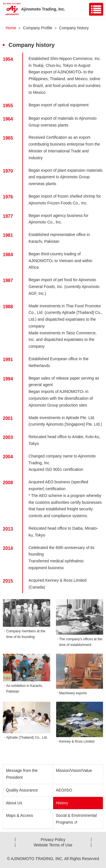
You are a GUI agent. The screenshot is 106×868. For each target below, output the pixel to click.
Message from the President (22, 774)
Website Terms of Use (53, 845)
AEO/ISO (64, 790)
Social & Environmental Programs (76, 819)
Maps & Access (20, 815)
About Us (14, 803)
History (62, 803)
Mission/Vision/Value (74, 770)
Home (11, 28)
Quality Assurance (22, 790)
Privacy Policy (53, 840)
